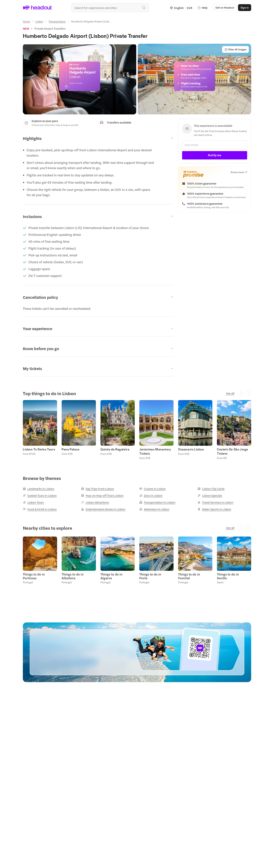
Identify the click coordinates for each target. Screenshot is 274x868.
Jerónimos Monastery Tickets (155, 451)
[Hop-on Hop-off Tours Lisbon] (102, 495)
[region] (137, 430)
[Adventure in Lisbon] (154, 509)
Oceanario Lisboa (191, 449)
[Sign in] (245, 8)
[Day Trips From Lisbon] (98, 489)
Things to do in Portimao (34, 576)
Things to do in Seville (228, 576)
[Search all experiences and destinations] (110, 8)
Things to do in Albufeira (73, 576)
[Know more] (239, 172)
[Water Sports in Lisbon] (214, 509)
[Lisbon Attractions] (95, 502)
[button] (225, 8)
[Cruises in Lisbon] (153, 489)
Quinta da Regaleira (115, 449)
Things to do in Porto (150, 576)
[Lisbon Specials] (210, 495)
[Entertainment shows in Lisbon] (103, 509)
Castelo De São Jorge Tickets (233, 451)
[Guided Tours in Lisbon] (40, 495)
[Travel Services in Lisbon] (215, 502)
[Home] (26, 21)
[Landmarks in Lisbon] (39, 489)
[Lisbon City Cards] (211, 489)
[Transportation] (57, 21)
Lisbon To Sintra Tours (39, 449)
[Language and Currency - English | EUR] (181, 8)
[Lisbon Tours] (33, 502)
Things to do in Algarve (111, 576)
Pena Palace (71, 449)
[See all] (230, 393)
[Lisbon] (39, 21)
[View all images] (235, 49)
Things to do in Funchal (189, 576)
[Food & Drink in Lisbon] (40, 509)
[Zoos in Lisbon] (151, 495)
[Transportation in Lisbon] (157, 502)
